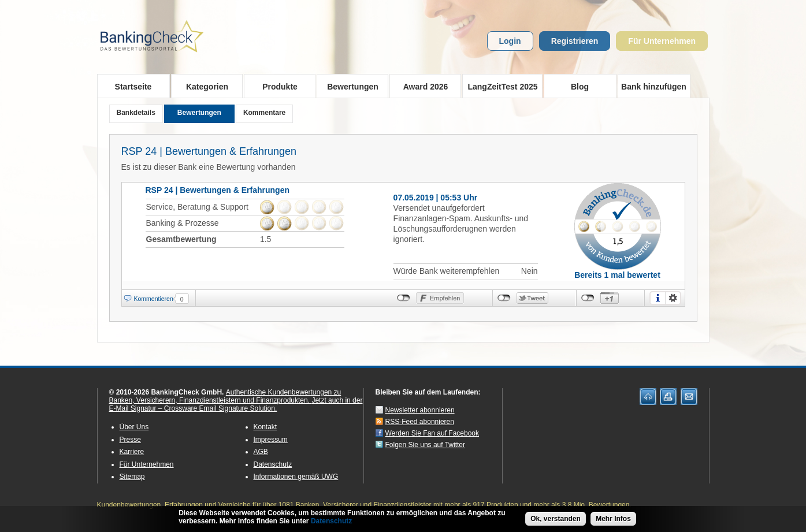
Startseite (133, 87)
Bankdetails (136, 113)
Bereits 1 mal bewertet (617, 275)
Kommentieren (154, 299)
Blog (580, 87)
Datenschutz (273, 464)
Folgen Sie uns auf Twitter (426, 445)
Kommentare (264, 113)
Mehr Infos (613, 519)
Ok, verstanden (556, 519)
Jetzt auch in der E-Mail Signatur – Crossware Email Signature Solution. (236, 404)
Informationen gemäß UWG (296, 477)
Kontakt (265, 427)
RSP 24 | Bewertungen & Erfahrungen (209, 151)
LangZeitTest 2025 (500, 86)
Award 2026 (422, 86)
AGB (261, 452)
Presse (130, 440)
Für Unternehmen (662, 41)
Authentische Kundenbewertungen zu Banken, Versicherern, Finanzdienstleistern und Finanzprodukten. (225, 396)
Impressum (271, 440)
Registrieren (575, 41)
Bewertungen (349, 86)
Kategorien (204, 86)
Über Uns (134, 427)
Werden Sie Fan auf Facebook (432, 433)
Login (510, 41)
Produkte (276, 86)
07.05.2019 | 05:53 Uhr (436, 198)
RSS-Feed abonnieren (420, 422)
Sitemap (132, 477)
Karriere (132, 452)
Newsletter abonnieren (420, 410)
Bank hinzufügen (654, 87)
